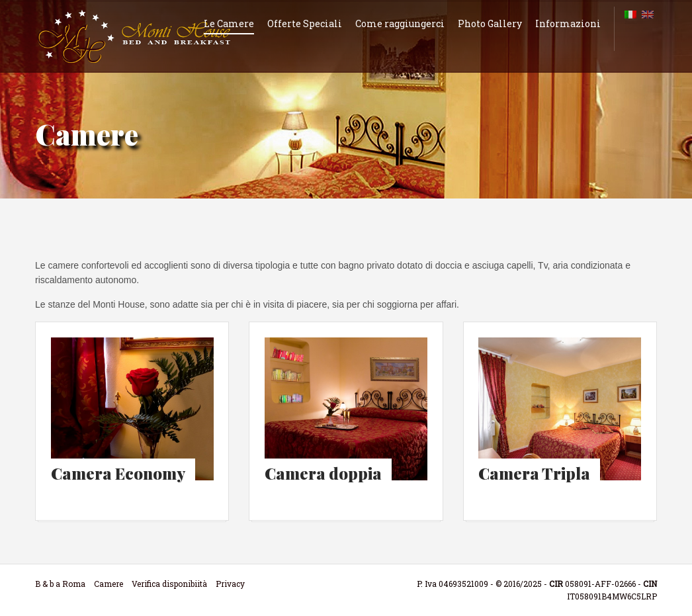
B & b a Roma (60, 584)
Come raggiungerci (400, 23)
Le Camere (229, 23)
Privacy (230, 584)
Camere (108, 584)
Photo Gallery (490, 23)
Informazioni (568, 23)
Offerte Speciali (305, 23)
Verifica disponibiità (169, 584)
